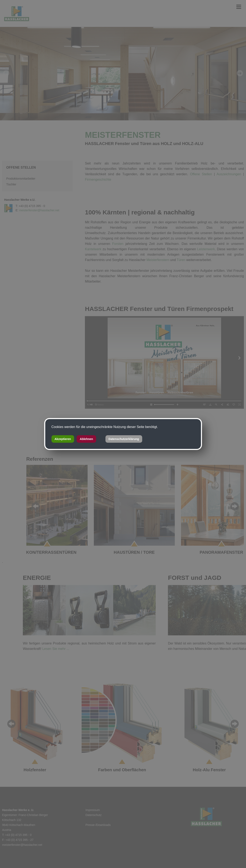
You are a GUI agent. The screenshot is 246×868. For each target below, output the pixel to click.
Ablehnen (86, 439)
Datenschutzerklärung (124, 439)
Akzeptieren (63, 439)
